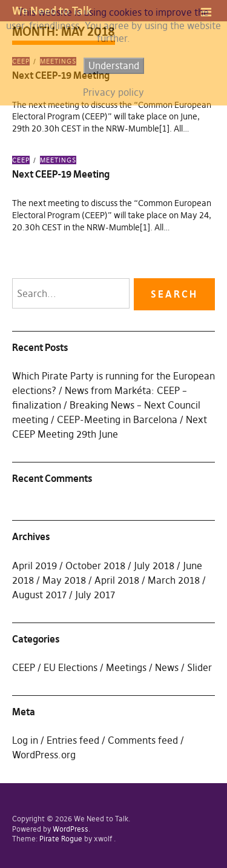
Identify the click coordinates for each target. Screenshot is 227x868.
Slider (199, 667)
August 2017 (39, 595)
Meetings (58, 160)
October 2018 (95, 566)
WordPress (71, 829)
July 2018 (154, 566)
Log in (25, 740)
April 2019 (35, 566)
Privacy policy (113, 92)
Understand (114, 65)
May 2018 (64, 580)
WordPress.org (44, 755)
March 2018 (174, 580)
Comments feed (143, 740)
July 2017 (95, 595)
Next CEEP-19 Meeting (61, 174)
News (167, 667)
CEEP (21, 160)
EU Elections (71, 667)
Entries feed (73, 740)
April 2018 (117, 580)
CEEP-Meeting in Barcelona (117, 419)
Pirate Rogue (61, 839)
